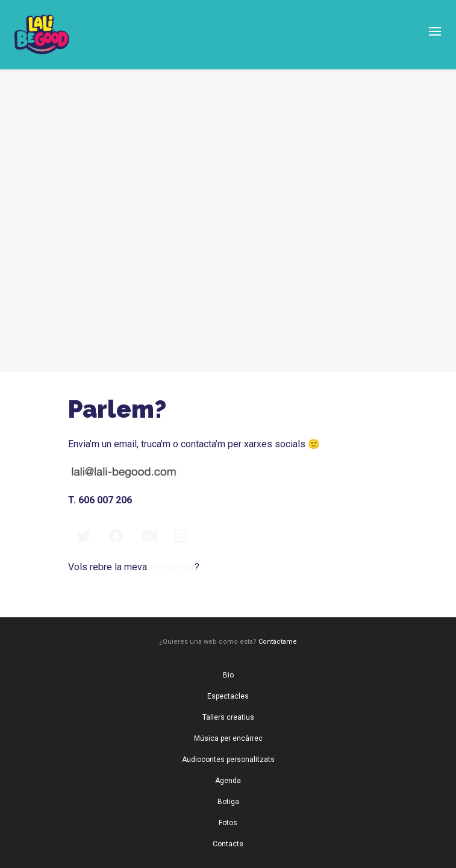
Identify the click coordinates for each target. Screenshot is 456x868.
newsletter (172, 567)
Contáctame (278, 642)
